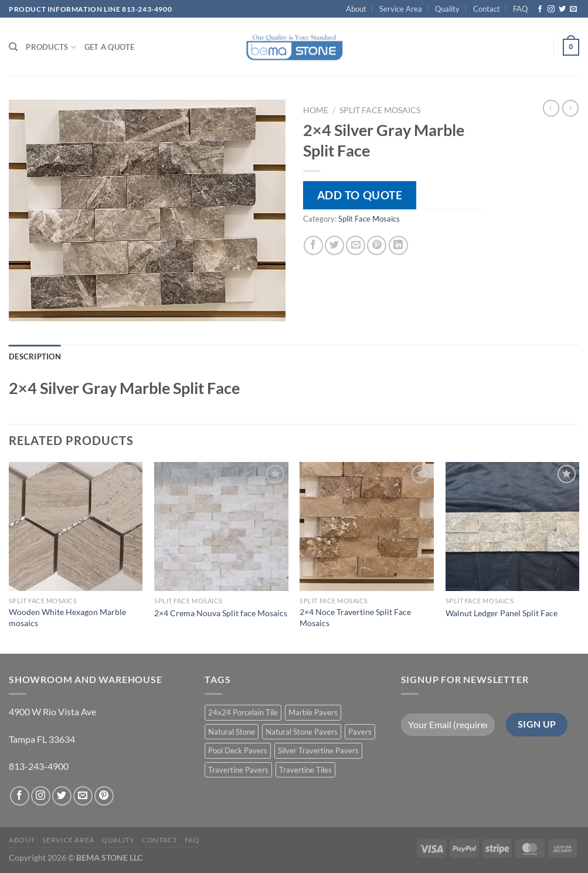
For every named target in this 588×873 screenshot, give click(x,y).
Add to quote (360, 195)
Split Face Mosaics (380, 110)
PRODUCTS (51, 47)
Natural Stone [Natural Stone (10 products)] (232, 732)
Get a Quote (110, 47)
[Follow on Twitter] (562, 9)
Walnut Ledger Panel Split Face (502, 613)
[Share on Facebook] (313, 245)
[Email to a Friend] (356, 245)
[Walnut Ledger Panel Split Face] (513, 526)
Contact (487, 9)
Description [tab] (35, 356)
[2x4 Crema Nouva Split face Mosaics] (221, 526)
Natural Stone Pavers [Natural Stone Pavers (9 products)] (302, 732)
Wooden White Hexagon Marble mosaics (67, 617)
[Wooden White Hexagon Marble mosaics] (76, 526)
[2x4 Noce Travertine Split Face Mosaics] (367, 526)
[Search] (13, 47)
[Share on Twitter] (334, 245)
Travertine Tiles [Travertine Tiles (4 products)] (305, 770)
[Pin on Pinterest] (377, 245)
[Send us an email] (573, 9)
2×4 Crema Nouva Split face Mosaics (221, 613)
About (356, 9)
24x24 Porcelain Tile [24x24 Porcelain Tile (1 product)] (243, 712)
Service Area (401, 9)
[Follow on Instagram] (551, 9)
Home (316, 110)
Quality (447, 9)
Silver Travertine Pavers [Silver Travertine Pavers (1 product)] (318, 750)
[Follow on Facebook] (540, 9)
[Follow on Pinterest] (104, 796)
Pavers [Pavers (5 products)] (360, 732)
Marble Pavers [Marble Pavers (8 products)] (313, 712)
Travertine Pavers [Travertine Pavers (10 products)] (238, 770)
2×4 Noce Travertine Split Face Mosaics (355, 617)
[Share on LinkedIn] (398, 245)
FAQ (520, 9)
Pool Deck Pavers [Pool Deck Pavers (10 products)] (238, 750)
